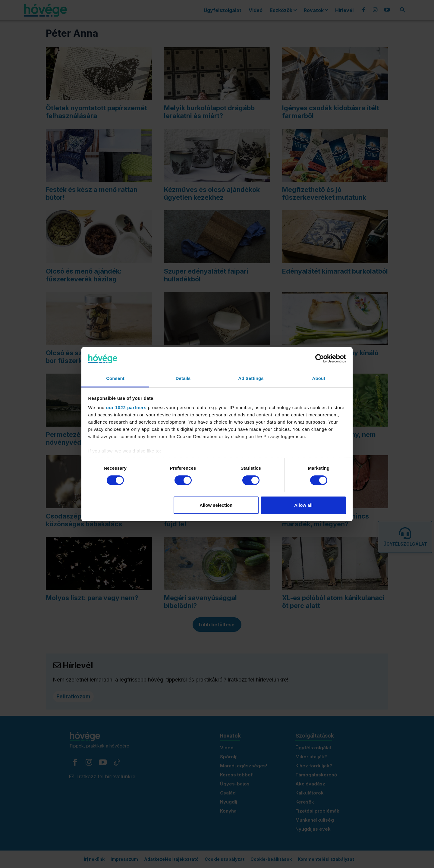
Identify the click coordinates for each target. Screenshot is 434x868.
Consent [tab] (115, 378)
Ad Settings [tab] (251, 378)
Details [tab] (183, 378)
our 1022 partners (126, 407)
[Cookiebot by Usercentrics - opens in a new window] (320, 359)
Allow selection (216, 505)
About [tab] (319, 378)
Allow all (303, 505)
